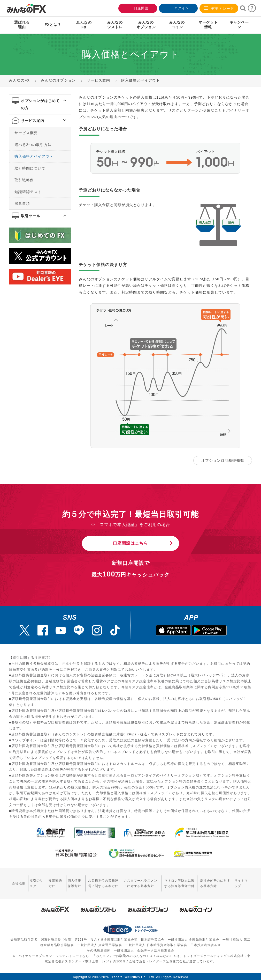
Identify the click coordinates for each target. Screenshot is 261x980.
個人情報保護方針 (74, 882)
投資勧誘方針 (55, 882)
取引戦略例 (24, 180)
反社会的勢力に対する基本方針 (215, 882)
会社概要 (19, 882)
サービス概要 (26, 133)
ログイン (178, 8)
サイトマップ (241, 882)
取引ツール (31, 216)
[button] (60, 101)
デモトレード (219, 8)
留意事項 (22, 203)
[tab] (40, 104)
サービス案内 (33, 121)
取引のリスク (36, 882)
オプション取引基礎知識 (223, 460)
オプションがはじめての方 (40, 104)
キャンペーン (239, 25)
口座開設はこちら (130, 542)
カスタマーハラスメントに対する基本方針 (141, 882)
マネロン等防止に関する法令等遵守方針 (179, 882)
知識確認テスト (28, 192)
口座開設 (137, 8)
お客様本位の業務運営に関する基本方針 (103, 882)
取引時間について (30, 168)
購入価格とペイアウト (34, 156)
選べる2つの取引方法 (33, 144)
